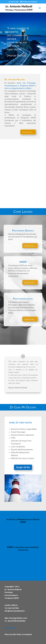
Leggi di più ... (28, 132)
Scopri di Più (23, 467)
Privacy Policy (10, 628)
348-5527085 (14, 2)
